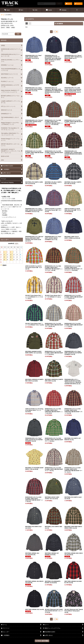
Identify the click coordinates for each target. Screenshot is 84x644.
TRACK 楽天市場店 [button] (42, 641)
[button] (35, 10)
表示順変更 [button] (59, 24)
